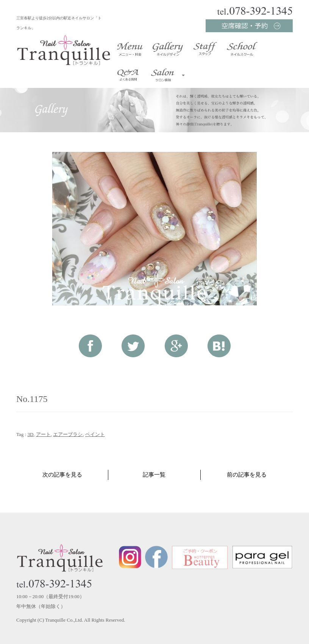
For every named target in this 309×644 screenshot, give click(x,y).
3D (30, 434)
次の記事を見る (62, 475)
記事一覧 (154, 475)
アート (43, 434)
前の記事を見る (247, 475)
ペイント (95, 434)
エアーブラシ (68, 434)
